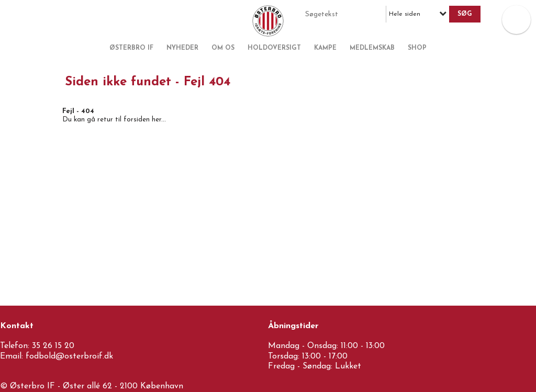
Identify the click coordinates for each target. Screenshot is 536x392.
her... (159, 120)
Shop (417, 48)
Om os (223, 48)
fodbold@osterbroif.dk (69, 356)
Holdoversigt (274, 48)
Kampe (325, 48)
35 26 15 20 (53, 346)
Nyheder (182, 48)
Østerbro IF (131, 48)
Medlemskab (372, 48)
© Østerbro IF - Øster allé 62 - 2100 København (92, 386)
